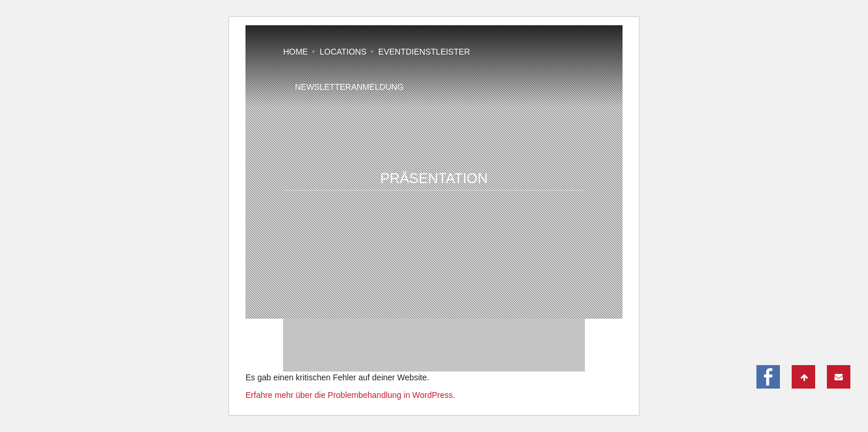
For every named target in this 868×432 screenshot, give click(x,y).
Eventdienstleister (424, 52)
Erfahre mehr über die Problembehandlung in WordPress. (350, 395)
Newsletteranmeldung (349, 87)
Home (295, 52)
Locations (343, 52)
